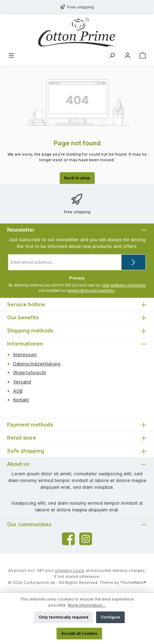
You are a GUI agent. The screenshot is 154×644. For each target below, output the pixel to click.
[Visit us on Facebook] (68, 539)
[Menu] (11, 56)
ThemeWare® (133, 582)
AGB (18, 391)
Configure (110, 617)
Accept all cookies (79, 633)
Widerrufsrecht (29, 373)
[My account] (128, 56)
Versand (22, 382)
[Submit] (134, 262)
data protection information (124, 285)
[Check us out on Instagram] (86, 539)
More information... (87, 605)
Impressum (25, 355)
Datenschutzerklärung (37, 364)
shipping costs (70, 570)
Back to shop (77, 178)
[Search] (112, 56)
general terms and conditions (91, 291)
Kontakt (21, 400)
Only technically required (64, 617)
